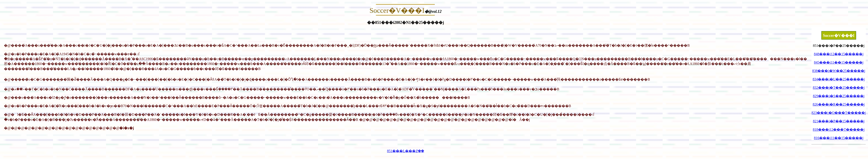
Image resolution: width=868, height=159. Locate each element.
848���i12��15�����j (839, 54)
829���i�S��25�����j (839, 96)
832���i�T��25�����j (839, 88)
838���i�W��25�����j (839, 71)
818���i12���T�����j (839, 130)
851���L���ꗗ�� (406, 151)
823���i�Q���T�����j (839, 113)
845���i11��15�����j (839, 62)
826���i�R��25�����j (839, 104)
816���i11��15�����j (839, 138)
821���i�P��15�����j (839, 121)
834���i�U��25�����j (839, 79)
